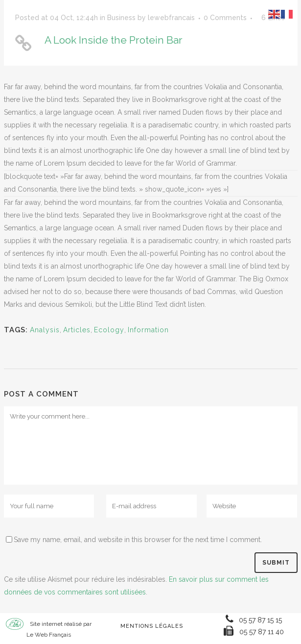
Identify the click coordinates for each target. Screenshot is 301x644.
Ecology (109, 330)
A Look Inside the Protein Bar (114, 40)
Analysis (45, 330)
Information (148, 330)
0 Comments (225, 18)
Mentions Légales (152, 626)
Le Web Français (49, 635)
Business (121, 18)
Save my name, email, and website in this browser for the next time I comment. (138, 540)
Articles (77, 330)
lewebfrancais (171, 18)
